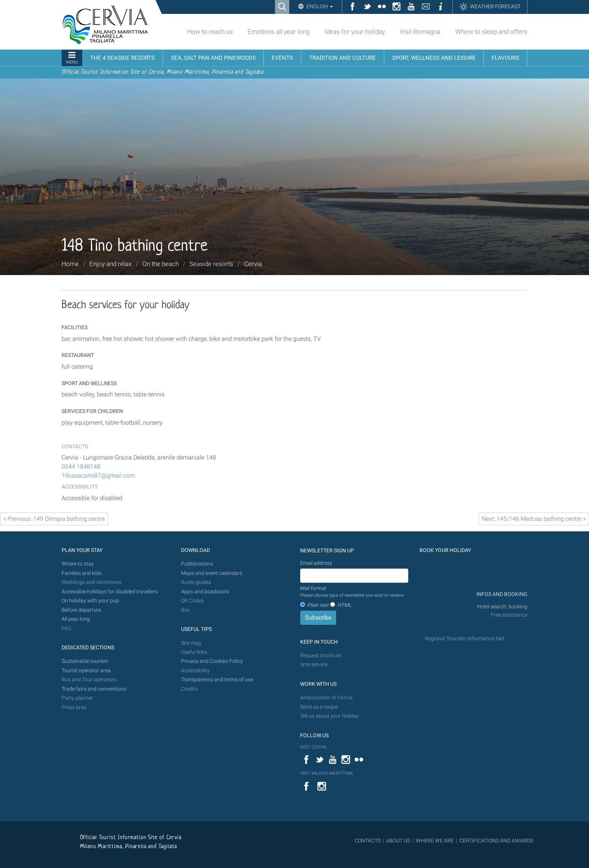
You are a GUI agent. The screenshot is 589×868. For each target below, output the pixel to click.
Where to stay (78, 564)
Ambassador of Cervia (326, 698)
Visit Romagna (420, 32)
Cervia (253, 264)
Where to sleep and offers (491, 32)
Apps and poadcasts (205, 592)
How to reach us (210, 32)
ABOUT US (398, 841)
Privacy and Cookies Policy (212, 661)
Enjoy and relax (110, 264)
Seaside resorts (211, 264)
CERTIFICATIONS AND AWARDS (496, 841)
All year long (76, 619)
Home (70, 264)
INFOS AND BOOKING (501, 594)
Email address (316, 563)
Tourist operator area (86, 671)
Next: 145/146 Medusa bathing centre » (534, 519)
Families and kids (82, 573)
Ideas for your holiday (355, 32)
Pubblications (197, 564)
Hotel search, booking (502, 607)
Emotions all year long (279, 32)
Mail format (352, 592)
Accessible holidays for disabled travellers (110, 592)
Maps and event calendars (212, 573)
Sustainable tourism (85, 661)
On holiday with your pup (90, 601)
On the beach (161, 264)
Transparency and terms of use (217, 680)
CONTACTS (368, 841)
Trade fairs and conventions (94, 689)
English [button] (319, 6)
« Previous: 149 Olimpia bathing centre (54, 519)
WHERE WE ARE (435, 841)
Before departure (81, 610)
